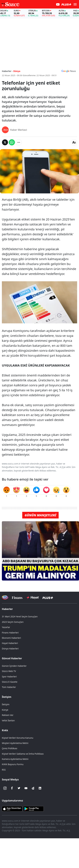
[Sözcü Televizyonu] (5, 597)
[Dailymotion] (33, 788)
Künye (5, 710)
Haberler (7, 609)
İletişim (7, 697)
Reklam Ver (8, 715)
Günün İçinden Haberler (14, 666)
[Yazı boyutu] (74, 142)
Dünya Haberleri (10, 649)
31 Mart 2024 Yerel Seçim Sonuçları (20, 616)
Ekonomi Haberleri (11, 638)
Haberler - (7, 71)
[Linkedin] (40, 788)
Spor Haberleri (9, 677)
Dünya (17, 71)
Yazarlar (6, 627)
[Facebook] (12, 788)
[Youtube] (26, 788)
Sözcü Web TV (9, 671)
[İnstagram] (5, 788)
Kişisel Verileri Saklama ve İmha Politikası (23, 754)
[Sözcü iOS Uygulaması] (12, 809)
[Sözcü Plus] (48, 597)
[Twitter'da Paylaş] (5, 142)
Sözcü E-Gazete (10, 682)
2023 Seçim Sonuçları (13, 622)
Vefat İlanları (8, 720)
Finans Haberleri (10, 633)
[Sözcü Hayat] (32, 598)
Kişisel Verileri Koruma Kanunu (18, 738)
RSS (4, 770)
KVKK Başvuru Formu (13, 764)
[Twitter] (19, 788)
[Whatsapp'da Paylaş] (12, 142)
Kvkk (5, 730)
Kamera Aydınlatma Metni (15, 759)
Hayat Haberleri (10, 643)
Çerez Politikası (10, 748)
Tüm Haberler (9, 687)
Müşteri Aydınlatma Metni (15, 743)
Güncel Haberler (12, 658)
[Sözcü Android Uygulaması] (33, 809)
